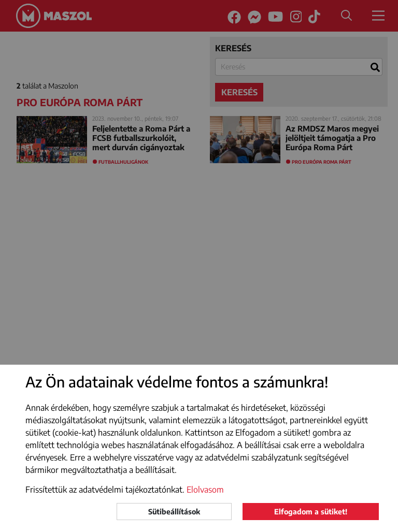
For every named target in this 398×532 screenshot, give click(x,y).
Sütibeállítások (174, 512)
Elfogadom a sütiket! (311, 512)
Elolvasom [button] (205, 490)
